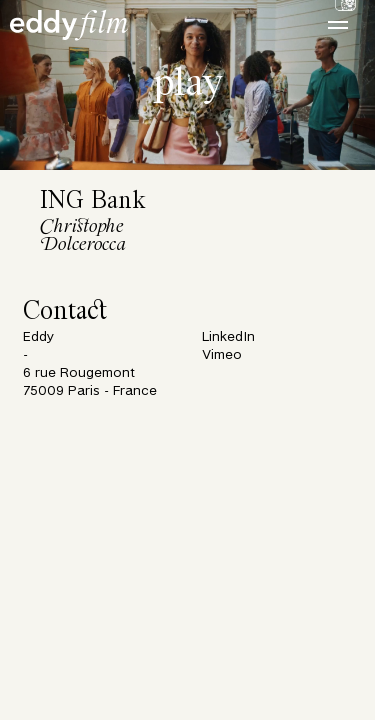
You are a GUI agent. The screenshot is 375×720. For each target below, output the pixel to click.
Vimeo (222, 355)
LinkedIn (228, 337)
